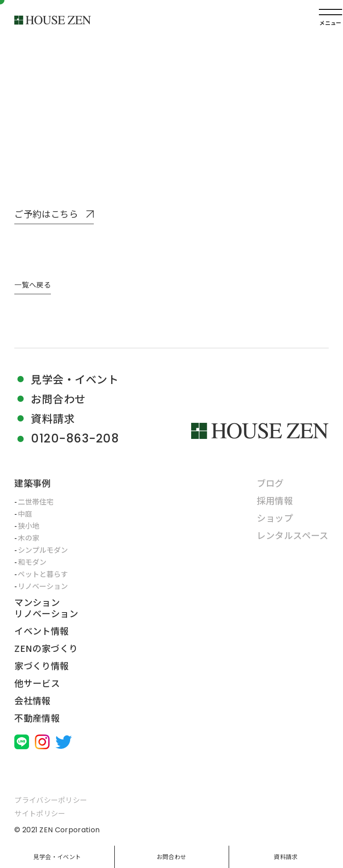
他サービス (37, 683)
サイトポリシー (40, 813)
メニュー (330, 23)
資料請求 (286, 857)
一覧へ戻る (33, 284)
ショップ (275, 518)
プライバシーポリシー (51, 800)
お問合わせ (171, 857)
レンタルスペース (293, 535)
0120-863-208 (75, 439)
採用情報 (275, 500)
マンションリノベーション (46, 608)
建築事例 (33, 483)
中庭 (25, 513)
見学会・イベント (57, 857)
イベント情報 (42, 631)
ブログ (270, 483)
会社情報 (33, 700)
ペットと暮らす (43, 574)
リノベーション (43, 586)
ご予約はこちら (46, 214)
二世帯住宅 (36, 501)
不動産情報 (37, 718)
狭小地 (29, 526)
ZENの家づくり (46, 648)
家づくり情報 (42, 666)
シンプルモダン (43, 550)
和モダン (32, 562)
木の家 (29, 538)
